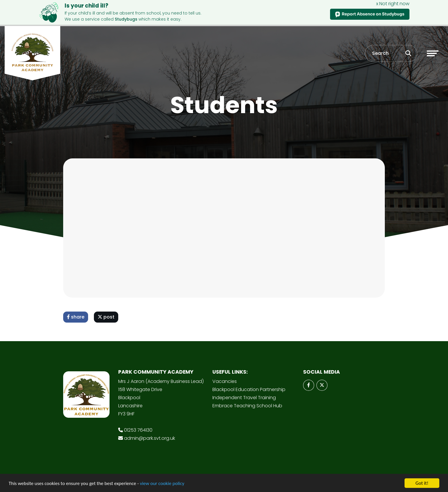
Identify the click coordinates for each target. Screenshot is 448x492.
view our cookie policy (162, 485)
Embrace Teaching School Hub (247, 406)
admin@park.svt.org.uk (150, 438)
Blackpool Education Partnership (249, 389)
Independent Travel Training (244, 398)
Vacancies (225, 381)
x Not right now (393, 4)
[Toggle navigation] (433, 53)
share (76, 317)
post (106, 317)
